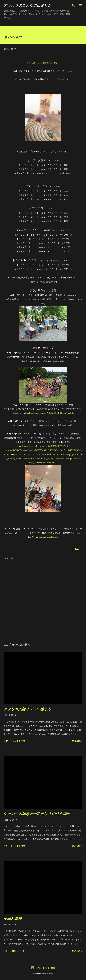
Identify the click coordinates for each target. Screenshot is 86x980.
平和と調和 (13, 918)
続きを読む (77, 741)
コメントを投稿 (18, 741)
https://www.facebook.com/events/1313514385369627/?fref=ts (43, 413)
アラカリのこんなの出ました (28, 5)
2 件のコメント (17, 951)
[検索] (74, 5)
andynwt (50, 973)
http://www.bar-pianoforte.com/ (43, 537)
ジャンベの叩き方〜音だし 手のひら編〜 (37, 814)
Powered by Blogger (43, 968)
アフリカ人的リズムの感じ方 (27, 709)
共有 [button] (77, 549)
